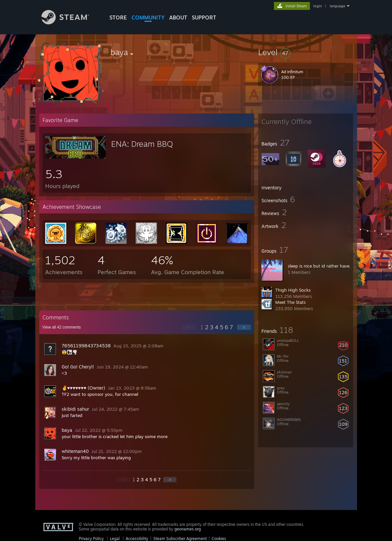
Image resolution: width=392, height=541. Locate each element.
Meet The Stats (290, 302)
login (317, 6)
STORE (118, 17)
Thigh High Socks (293, 290)
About (178, 17)
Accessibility (137, 539)
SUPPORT (204, 17)
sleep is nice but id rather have (319, 266)
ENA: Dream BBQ (142, 144)
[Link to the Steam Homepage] (70, 23)
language (337, 6)
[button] (306, 52)
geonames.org (188, 529)
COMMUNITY (148, 17)
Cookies (219, 539)
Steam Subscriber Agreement (180, 539)
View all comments (62, 327)
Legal (115, 539)
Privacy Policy (91, 539)
